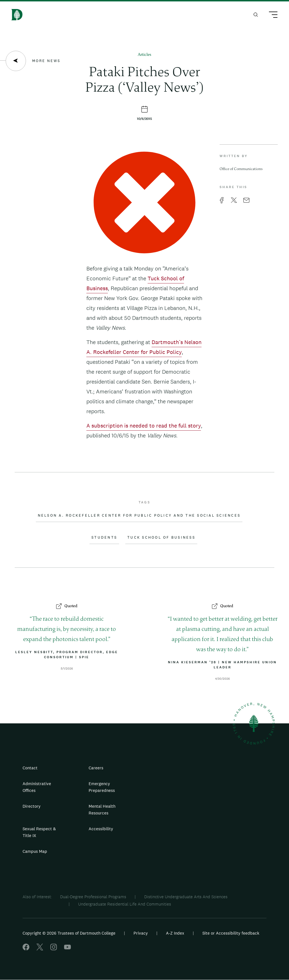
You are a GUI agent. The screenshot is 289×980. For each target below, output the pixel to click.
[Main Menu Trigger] (271, 16)
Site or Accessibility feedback (231, 933)
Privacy (141, 933)
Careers (96, 768)
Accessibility (101, 829)
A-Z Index (175, 933)
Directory (32, 806)
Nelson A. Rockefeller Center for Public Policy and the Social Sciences (139, 516)
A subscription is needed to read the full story (144, 426)
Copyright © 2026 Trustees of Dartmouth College (69, 933)
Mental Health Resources (102, 810)
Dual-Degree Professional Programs (93, 897)
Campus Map (35, 851)
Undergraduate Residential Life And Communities (125, 904)
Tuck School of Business (161, 538)
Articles (144, 55)
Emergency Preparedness (102, 787)
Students (104, 538)
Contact (30, 768)
